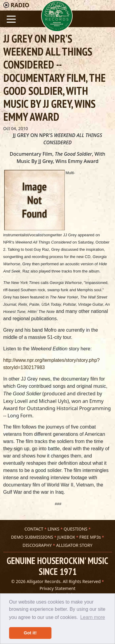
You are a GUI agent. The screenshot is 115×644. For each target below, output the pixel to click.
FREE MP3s (90, 537)
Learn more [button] (93, 617)
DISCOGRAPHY (37, 545)
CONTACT (34, 529)
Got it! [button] (30, 633)
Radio (20, 5)
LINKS (53, 529)
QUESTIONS (75, 529)
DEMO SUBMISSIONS (32, 537)
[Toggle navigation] (11, 19)
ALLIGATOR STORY (74, 545)
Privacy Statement (58, 588)
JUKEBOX (66, 537)
